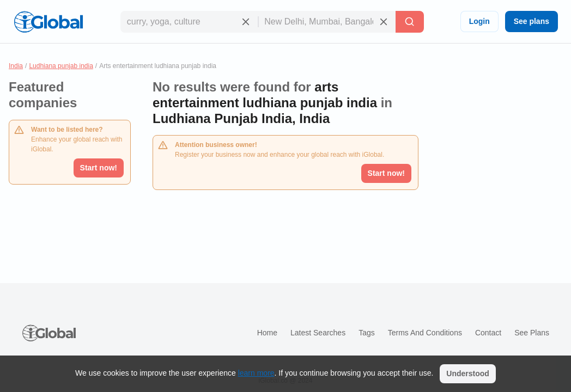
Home (267, 333)
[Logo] (48, 22)
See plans (531, 21)
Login (479, 21)
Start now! (99, 168)
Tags (367, 333)
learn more (256, 373)
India (16, 66)
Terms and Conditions (425, 333)
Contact (488, 333)
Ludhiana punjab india (61, 66)
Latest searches (318, 333)
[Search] (410, 22)
